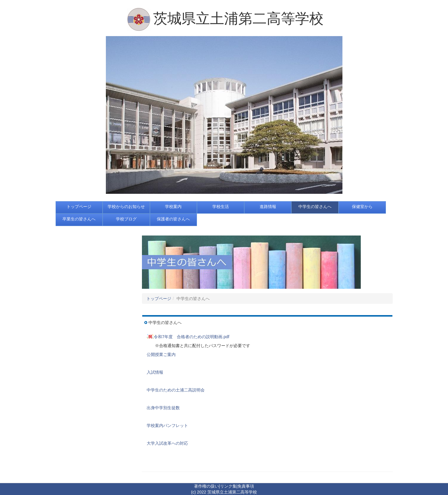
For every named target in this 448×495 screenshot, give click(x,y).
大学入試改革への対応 (167, 443)
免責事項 (246, 486)
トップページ (159, 299)
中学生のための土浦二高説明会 (176, 390)
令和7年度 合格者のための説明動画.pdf (191, 337)
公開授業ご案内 (161, 354)
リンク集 (228, 486)
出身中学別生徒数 (163, 408)
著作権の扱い (206, 486)
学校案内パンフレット (167, 425)
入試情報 (155, 372)
